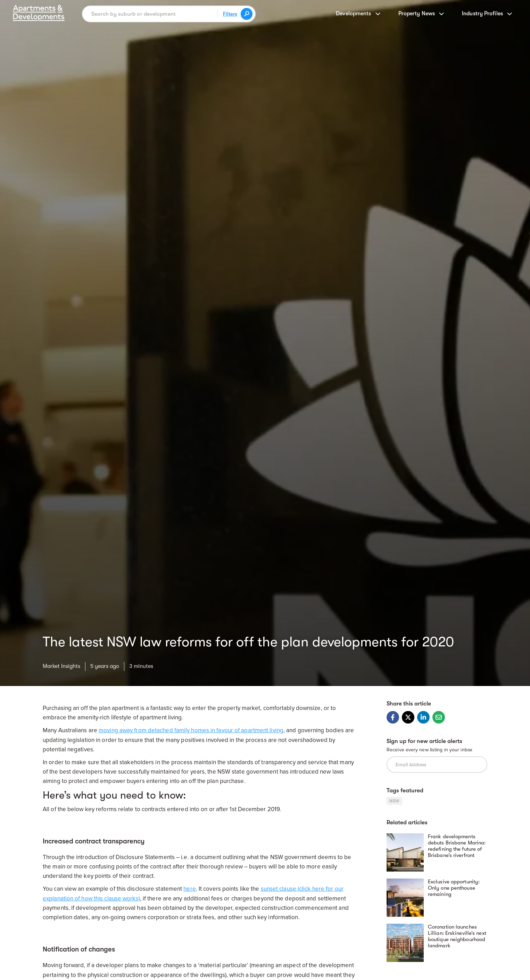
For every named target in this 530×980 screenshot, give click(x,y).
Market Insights (61, 666)
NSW (394, 801)
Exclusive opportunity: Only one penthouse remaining (454, 888)
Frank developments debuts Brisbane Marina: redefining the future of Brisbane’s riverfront (457, 846)
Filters (230, 14)
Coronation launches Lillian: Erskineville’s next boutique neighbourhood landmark (457, 936)
